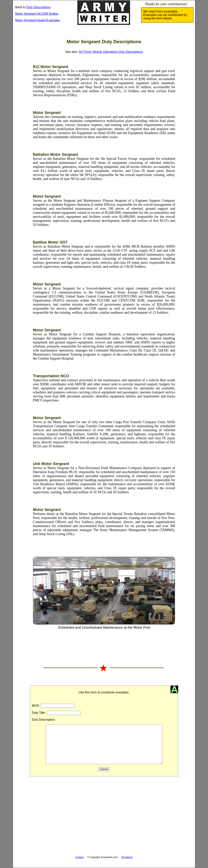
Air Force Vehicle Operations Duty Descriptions (111, 52)
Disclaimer (127, 857)
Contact (79, 857)
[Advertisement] (104, 818)
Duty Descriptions (38, 7)
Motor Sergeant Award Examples (38, 20)
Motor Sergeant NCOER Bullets (37, 14)
